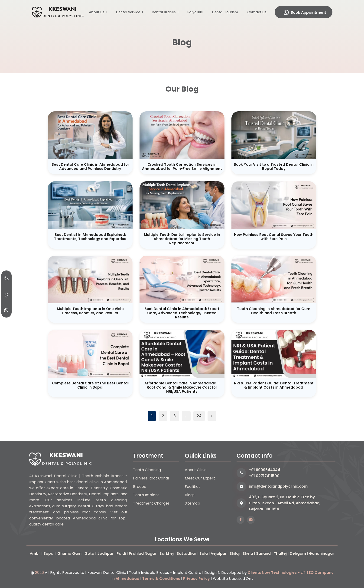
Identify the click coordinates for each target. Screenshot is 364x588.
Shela (248, 553)
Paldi (121, 553)
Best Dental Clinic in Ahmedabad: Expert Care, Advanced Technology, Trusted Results (182, 313)
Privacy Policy (197, 579)
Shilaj (235, 553)
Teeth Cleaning (147, 470)
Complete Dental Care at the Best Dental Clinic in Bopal (90, 385)
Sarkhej (167, 553)
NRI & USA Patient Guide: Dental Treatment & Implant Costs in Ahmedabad (274, 385)
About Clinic (196, 470)
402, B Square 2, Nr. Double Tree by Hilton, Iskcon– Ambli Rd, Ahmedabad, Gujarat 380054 (285, 503)
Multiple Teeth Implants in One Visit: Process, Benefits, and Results (90, 311)
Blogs (190, 495)
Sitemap (192, 503)
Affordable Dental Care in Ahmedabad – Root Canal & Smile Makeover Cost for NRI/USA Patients (182, 387)
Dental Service (128, 12)
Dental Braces (164, 12)
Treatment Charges (151, 503)
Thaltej (280, 553)
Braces (139, 487)
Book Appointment (305, 12)
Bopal (49, 553)
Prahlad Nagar (143, 553)
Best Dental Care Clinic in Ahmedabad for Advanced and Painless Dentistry (90, 167)
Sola (204, 553)
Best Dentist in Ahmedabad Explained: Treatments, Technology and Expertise (90, 237)
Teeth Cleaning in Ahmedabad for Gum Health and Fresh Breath (274, 311)
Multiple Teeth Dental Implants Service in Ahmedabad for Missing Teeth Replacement (182, 239)
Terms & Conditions (161, 579)
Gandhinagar (322, 553)
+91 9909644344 (265, 470)
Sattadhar (187, 553)
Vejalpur (219, 553)
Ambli (35, 553)
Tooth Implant (146, 495)
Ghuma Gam (69, 553)
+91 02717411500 (264, 476)
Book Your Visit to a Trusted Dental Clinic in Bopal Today (274, 167)
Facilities (193, 487)
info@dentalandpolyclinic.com (278, 486)
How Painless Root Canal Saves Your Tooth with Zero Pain (274, 237)
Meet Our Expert (200, 478)
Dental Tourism (225, 12)
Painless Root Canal (151, 478)
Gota (89, 553)
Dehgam (298, 553)
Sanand (263, 553)
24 (199, 416)
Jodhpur (105, 553)
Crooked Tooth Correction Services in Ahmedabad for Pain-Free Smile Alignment (182, 167)
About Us (97, 12)
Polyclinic (195, 12)
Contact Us (257, 12)
